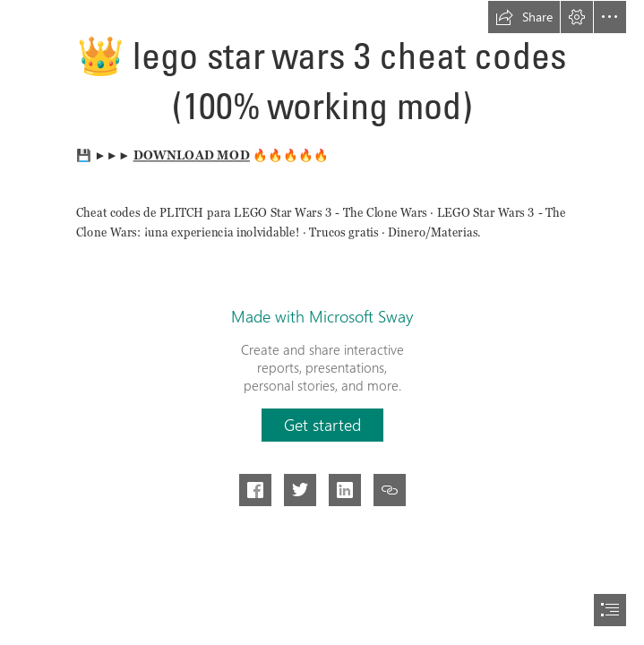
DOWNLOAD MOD (191, 155)
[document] (322, 322)
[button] (524, 17)
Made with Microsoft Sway (322, 316)
